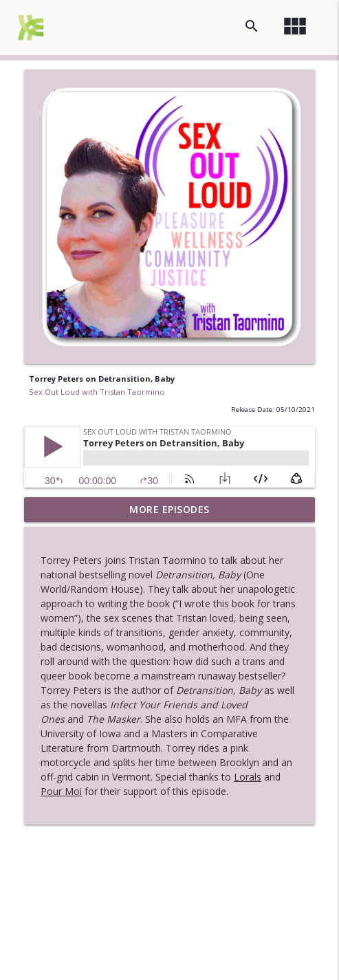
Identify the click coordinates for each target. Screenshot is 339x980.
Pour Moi (61, 791)
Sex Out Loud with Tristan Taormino (97, 392)
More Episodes (169, 509)
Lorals (248, 777)
